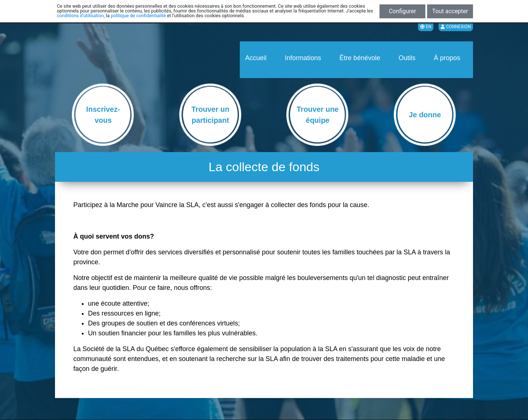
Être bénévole (360, 58)
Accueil (256, 58)
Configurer (402, 11)
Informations (303, 58)
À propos (447, 58)
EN (426, 27)
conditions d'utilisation (80, 16)
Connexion (456, 27)
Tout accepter (450, 11)
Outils (407, 58)
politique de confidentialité (138, 16)
